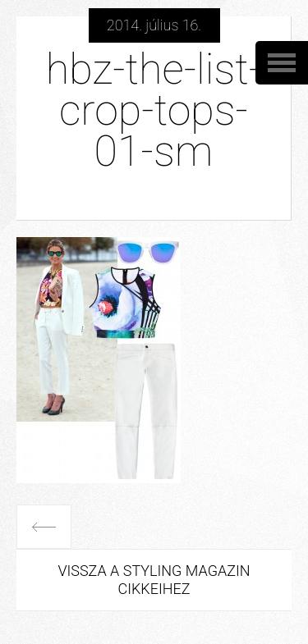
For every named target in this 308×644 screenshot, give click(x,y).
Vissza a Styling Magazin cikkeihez (154, 580)
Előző (44, 527)
